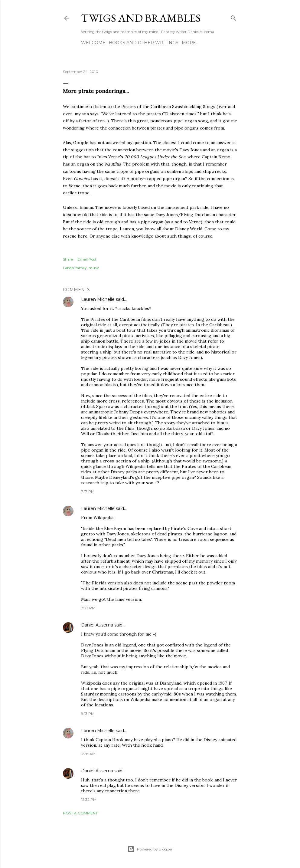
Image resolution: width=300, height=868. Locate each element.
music (94, 268)
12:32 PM (89, 799)
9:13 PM (88, 713)
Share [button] (68, 259)
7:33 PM (88, 608)
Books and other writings (144, 43)
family (81, 268)
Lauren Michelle (98, 299)
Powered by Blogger (150, 849)
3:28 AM (88, 754)
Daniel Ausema (97, 625)
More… (190, 43)
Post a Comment (80, 813)
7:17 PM (88, 491)
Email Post (87, 259)
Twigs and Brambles (141, 18)
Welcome (93, 43)
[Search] (233, 17)
